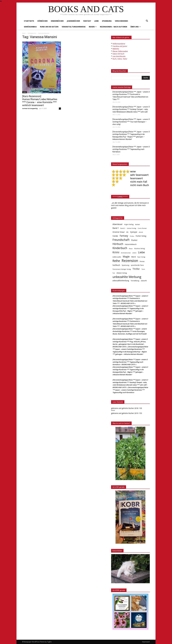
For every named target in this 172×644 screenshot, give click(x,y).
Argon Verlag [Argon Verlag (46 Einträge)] (129, 224)
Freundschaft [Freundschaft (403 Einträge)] (121, 240)
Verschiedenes (121, 21)
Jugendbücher (73, 21)
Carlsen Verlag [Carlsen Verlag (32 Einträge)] (131, 228)
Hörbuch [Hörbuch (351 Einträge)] (118, 244)
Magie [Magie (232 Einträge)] (126, 257)
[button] (147, 21)
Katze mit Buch (118, 54)
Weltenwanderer (119, 44)
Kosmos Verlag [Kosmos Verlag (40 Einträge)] (140, 249)
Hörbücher (42, 21)
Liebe (96, 21)
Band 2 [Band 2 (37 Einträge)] (123, 228)
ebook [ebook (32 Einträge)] (141, 232)
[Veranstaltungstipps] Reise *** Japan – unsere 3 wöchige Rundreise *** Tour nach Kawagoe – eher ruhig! (131, 122)
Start (24, 33)
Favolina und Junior (120, 46)
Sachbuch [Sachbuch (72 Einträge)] (116, 265)
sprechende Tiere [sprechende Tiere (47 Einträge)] (137, 265)
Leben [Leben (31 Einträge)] (134, 253)
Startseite (29, 21)
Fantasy (87, 21)
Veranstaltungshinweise (74, 27)
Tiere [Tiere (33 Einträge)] (143, 269)
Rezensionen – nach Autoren (114, 27)
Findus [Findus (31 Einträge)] (132, 236)
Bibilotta (116, 49)
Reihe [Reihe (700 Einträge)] (116, 261)
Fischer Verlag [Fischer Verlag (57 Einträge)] (141, 236)
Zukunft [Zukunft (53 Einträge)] (144, 281)
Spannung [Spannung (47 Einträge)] (125, 265)
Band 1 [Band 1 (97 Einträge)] (116, 228)
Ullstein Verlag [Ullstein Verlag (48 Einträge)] (122, 273)
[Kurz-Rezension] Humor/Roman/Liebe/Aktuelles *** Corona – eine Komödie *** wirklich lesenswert (40, 101)
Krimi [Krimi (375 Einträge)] (116, 252)
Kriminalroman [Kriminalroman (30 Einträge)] (126, 253)
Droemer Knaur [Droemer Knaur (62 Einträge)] (119, 232)
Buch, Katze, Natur (120, 59)
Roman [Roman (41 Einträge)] (142, 261)
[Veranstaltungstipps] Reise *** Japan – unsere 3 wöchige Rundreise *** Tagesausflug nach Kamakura (131, 149)
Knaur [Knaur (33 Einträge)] (131, 249)
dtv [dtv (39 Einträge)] (127, 232)
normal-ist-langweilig (30, 108)
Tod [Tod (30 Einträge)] (114, 273)
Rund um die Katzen (49, 27)
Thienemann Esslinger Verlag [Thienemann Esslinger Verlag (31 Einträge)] (122, 269)
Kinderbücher (57, 21)
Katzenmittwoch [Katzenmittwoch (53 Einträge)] (131, 244)
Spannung (107, 21)
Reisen (93, 27)
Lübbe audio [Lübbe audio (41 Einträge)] (117, 257)
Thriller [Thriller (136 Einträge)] (136, 269)
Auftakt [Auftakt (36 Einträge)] (137, 224)
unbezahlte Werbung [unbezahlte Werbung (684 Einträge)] (127, 277)
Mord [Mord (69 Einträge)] (133, 257)
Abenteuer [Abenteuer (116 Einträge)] (118, 224)
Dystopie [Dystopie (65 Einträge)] (134, 232)
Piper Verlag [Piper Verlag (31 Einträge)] (141, 257)
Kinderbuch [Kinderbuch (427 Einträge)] (120, 248)
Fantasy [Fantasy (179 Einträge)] (124, 236)
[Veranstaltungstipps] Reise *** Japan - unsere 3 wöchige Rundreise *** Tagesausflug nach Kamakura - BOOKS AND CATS (130, 362)
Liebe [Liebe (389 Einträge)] (141, 252)
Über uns (136, 27)
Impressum (146, 642)
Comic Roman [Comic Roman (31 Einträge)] (142, 228)
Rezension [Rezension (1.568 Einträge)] (130, 261)
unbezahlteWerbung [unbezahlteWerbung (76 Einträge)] (121, 280)
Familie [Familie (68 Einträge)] (115, 236)
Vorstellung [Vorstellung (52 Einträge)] (135, 281)
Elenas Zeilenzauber (120, 51)
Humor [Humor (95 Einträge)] (134, 240)
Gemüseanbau (30, 27)
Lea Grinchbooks (119, 56)
